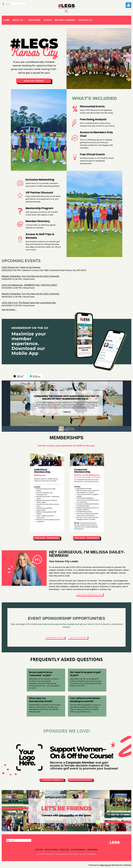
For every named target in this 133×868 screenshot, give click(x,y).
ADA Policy (39, 849)
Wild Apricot (105, 865)
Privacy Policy (65, 849)
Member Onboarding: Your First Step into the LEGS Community (30, 276)
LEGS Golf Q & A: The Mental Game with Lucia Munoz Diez (29, 303)
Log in (128, 5)
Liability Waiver (92, 849)
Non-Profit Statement (78, 849)
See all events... (9, 310)
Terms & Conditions (51, 849)
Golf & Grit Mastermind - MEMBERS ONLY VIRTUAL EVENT (29, 285)
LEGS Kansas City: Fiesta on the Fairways (21, 267)
